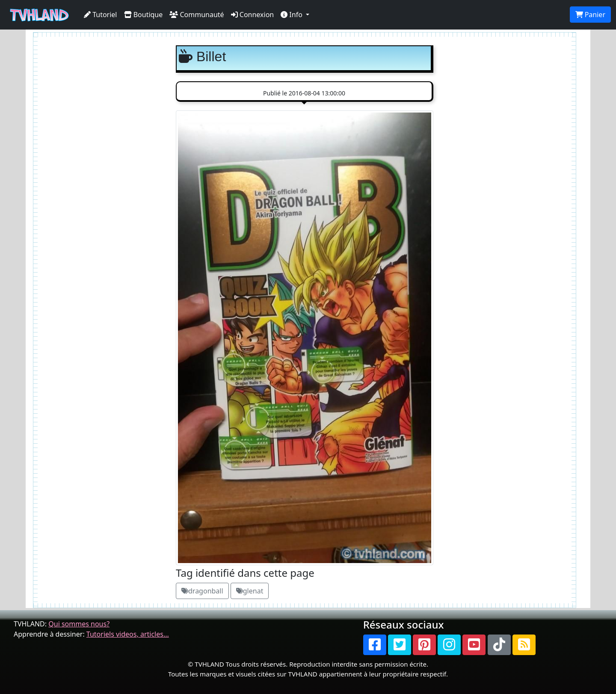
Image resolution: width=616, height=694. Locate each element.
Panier (590, 15)
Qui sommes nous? (79, 624)
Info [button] (292, 15)
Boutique (144, 15)
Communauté (197, 15)
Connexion (253, 15)
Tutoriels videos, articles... (128, 634)
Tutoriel (101, 15)
